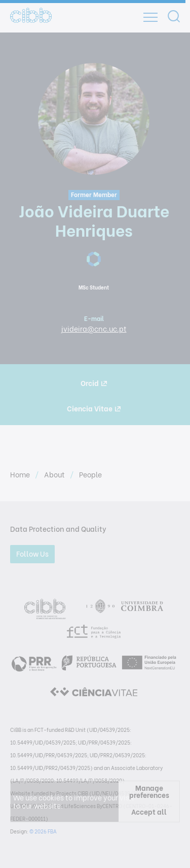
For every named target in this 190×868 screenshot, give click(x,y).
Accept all (149, 811)
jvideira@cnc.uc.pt (94, 328)
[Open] (150, 17)
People (90, 474)
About (55, 474)
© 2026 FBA (43, 831)
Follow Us (32, 553)
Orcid (93, 383)
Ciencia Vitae (93, 408)
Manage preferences (149, 791)
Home (21, 474)
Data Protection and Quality (58, 528)
